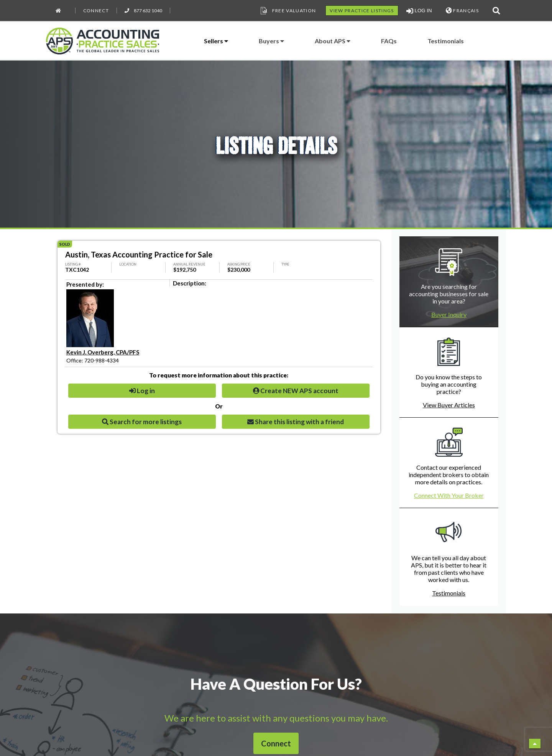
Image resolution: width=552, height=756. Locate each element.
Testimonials (446, 41)
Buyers (271, 41)
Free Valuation (287, 11)
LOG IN (419, 11)
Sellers (216, 41)
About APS (333, 41)
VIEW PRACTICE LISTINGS (362, 11)
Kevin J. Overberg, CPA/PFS (103, 352)
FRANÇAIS (462, 11)
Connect (96, 11)
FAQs (389, 41)
